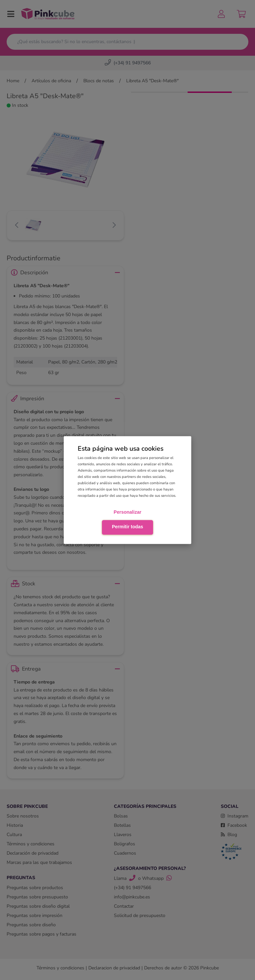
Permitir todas (127, 527)
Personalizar (127, 512)
